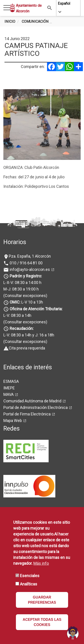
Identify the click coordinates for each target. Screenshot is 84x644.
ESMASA (11, 381)
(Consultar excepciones (25, 296)
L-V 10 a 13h (26, 302)
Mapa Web (13, 421)
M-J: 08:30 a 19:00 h (21, 289)
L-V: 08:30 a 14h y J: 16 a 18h (29, 335)
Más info (41, 563)
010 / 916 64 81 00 (26, 263)
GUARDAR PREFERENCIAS (42, 600)
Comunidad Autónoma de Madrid (32, 401)
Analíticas (29, 584)
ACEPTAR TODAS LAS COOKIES (42, 622)
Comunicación (35, 22)
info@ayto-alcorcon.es (29, 269)
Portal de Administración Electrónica (36, 407)
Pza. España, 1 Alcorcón (30, 256)
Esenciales (30, 576)
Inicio (10, 22)
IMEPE (9, 388)
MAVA (9, 394)
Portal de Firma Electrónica (27, 414)
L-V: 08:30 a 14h (17, 315)
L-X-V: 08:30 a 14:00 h (22, 282)
